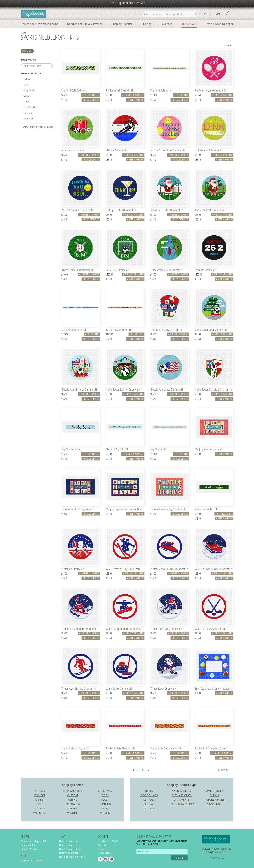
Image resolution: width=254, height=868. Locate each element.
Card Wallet (30, 107)
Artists (40, 791)
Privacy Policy (216, 858)
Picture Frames (214, 800)
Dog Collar (29, 90)
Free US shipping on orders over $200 (127, 3)
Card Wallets (182, 791)
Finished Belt (181, 95)
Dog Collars (149, 795)
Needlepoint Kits (68, 841)
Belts (149, 791)
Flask (26, 102)
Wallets (149, 808)
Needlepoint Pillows (70, 849)
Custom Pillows (29, 849)
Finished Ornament (222, 95)
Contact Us (104, 845)
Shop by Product (122, 24)
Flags (105, 800)
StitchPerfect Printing (32, 861)
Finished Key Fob (90, 95)
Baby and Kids (72, 791)
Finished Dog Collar (133, 95)
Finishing (146, 24)
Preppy (72, 808)
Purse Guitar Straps (182, 804)
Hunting (105, 804)
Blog (206, 14)
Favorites (167, 24)
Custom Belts (28, 845)
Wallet (27, 96)
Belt (26, 85)
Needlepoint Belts (69, 845)
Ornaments (182, 800)
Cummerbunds (214, 791)
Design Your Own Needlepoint (39, 24)
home (24, 33)
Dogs (105, 795)
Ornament (29, 119)
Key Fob (28, 113)
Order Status (105, 853)
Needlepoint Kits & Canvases (85, 24)
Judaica (40, 808)
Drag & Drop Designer (220, 24)
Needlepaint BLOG (108, 841)
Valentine (40, 813)
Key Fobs (149, 800)
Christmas (190, 24)
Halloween (72, 804)
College (40, 795)
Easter (40, 800)
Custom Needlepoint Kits (34, 841)
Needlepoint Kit (91, 100)
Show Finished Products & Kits (38, 127)
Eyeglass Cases (182, 795)
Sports (105, 808)
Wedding (72, 813)
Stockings (214, 804)
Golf (40, 804)
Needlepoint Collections (72, 857)
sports (29, 51)
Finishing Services (69, 853)
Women (105, 813)
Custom (72, 795)
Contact (217, 14)
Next (221, 770)
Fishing (72, 800)
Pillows (149, 804)
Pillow (27, 79)
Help (100, 849)
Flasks (214, 795)
